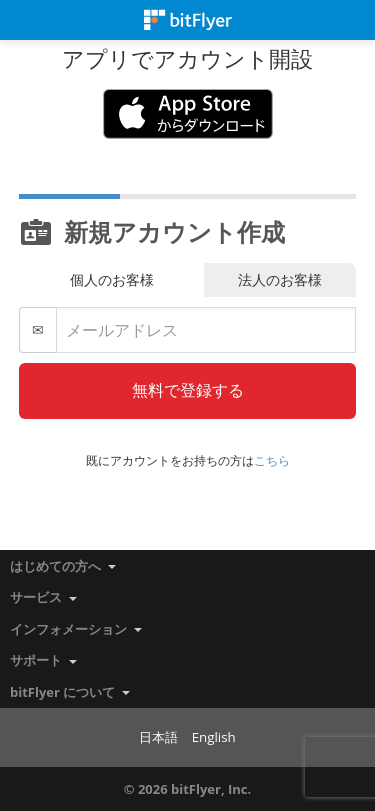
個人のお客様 (112, 279)
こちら (272, 460)
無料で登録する (188, 390)
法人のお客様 (280, 279)
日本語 (158, 737)
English (214, 737)
